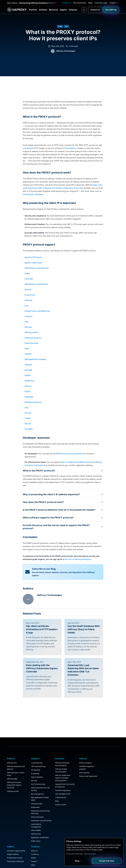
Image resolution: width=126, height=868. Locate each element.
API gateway (31, 809)
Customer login (101, 3)
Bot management (33, 833)
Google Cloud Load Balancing (37, 328)
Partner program (71, 802)
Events (106, 809)
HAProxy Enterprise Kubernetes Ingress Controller (14, 824)
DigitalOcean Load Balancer (36, 301)
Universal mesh (32, 843)
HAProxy (28, 344)
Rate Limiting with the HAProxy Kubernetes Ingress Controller (42, 702)
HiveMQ (28, 371)
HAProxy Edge (12, 818)
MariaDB (28, 387)
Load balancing (32, 802)
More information (94, 854)
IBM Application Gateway (35, 376)
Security (29, 820)
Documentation (80, 3)
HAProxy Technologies (66, 52)
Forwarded (29, 165)
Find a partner (70, 811)
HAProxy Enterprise (33, 355)
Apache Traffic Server (34, 280)
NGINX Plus (29, 398)
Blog (90, 3)
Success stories (51, 846)
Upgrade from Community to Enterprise (51, 826)
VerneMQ (29, 446)
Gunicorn (28, 333)
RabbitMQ (29, 414)
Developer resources (36, 455)
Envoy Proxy (30, 312)
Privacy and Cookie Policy (78, 854)
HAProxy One (12, 802)
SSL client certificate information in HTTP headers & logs (42, 646)
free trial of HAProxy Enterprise (77, 576)
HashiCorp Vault (31, 360)
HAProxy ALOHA (31, 349)
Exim (27, 323)
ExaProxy (28, 317)
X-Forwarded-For (70, 165)
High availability (32, 816)
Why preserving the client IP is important (49, 220)
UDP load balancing (34, 805)
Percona (28, 403)
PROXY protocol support (39, 262)
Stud (27, 425)
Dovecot (28, 307)
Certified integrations (53, 832)
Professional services (92, 811)
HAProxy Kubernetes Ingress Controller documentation (53, 817)
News (105, 816)
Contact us (66, 3)
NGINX (27, 392)
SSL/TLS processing (33, 823)
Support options (90, 808)
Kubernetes (31, 846)
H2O (26, 339)
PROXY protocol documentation (69, 471)
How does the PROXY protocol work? (47, 190)
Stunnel (28, 430)
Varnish (28, 441)
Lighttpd (28, 382)
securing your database (33, 211)
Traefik (27, 435)
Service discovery (33, 856)
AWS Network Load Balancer (37, 285)
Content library (51, 839)
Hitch (27, 366)
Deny (80, 861)
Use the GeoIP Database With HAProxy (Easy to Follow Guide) (84, 646)
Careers (106, 812)
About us (107, 802)
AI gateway (30, 812)
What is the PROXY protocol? (42, 134)
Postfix (27, 408)
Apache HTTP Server (33, 274)
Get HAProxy (111, 10)
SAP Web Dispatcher (33, 419)
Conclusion (30, 554)
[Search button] (84, 10)
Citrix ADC (29, 296)
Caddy (27, 290)
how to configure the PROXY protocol (77, 479)
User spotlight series (53, 836)
